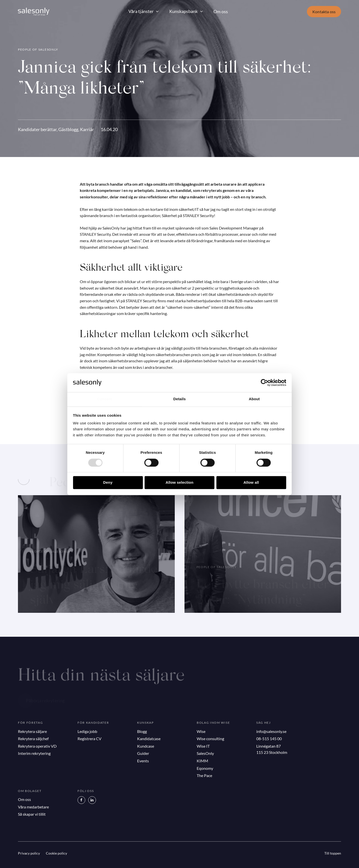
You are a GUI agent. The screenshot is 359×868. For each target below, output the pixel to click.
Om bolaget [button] (30, 791)
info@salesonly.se (271, 731)
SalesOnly (205, 753)
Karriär (87, 129)
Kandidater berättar (37, 129)
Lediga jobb (87, 731)
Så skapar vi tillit (32, 814)
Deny (108, 483)
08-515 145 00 (269, 739)
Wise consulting (210, 739)
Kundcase (146, 746)
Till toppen (333, 853)
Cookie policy (56, 853)
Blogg (142, 731)
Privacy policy (29, 853)
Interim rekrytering (34, 753)
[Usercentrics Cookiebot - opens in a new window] (264, 383)
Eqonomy (205, 768)
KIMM (202, 761)
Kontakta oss (324, 12)
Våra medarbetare (33, 807)
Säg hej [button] (264, 723)
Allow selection (179, 483)
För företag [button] (30, 723)
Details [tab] (179, 399)
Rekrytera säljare (32, 731)
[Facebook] (81, 800)
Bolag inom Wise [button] (213, 723)
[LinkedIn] (92, 800)
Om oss (221, 11)
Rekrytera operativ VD (37, 746)
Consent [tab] (105, 399)
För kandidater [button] (93, 723)
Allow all (251, 483)
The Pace (204, 775)
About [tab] (254, 399)
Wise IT (203, 746)
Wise (201, 731)
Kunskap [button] (145, 723)
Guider (143, 753)
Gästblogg (68, 129)
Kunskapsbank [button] (183, 11)
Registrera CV (90, 739)
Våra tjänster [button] (141, 11)
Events (143, 761)
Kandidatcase (149, 739)
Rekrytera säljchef (33, 739)
